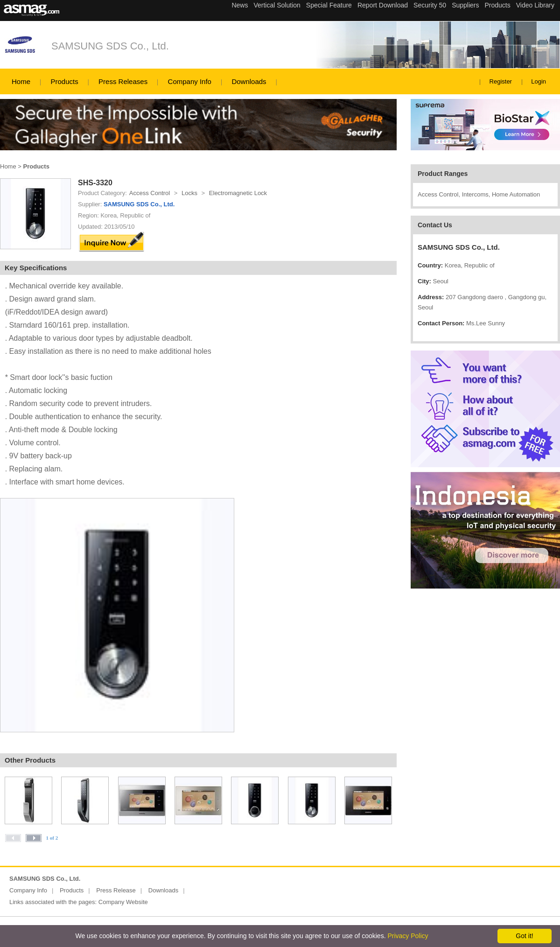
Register (501, 81)
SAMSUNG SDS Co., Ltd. (110, 46)
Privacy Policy (408, 936)
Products (64, 81)
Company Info (190, 81)
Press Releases (123, 81)
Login (539, 81)
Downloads (249, 81)
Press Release (116, 890)
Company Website (123, 902)
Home (21, 81)
